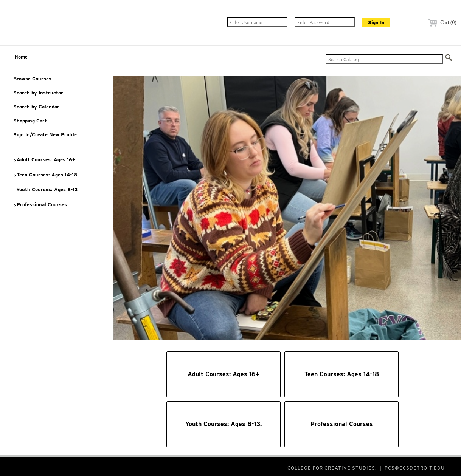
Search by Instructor (38, 93)
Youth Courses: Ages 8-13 (45, 189)
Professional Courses (40, 205)
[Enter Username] (257, 22)
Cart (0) (441, 22)
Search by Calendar (36, 107)
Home (21, 57)
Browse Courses (32, 79)
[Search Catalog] (384, 59)
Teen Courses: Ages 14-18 (45, 175)
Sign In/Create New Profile (45, 135)
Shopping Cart (30, 121)
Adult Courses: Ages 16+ (44, 160)
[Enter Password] (325, 22)
